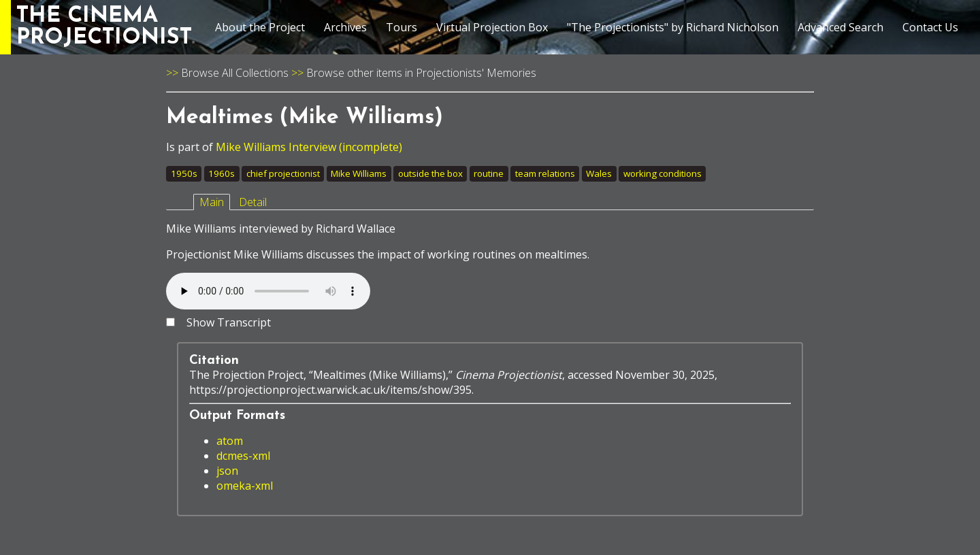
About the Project (260, 27)
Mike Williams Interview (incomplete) (309, 147)
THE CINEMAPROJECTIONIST (104, 27)
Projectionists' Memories (476, 73)
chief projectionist (283, 173)
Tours (402, 27)
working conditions (663, 173)
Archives (345, 27)
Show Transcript (229, 322)
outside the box (430, 173)
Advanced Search (840, 27)
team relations (545, 173)
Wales (599, 173)
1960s (222, 173)
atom (230, 441)
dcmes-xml (243, 456)
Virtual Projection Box (492, 27)
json (227, 471)
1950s (184, 173)
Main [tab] (212, 202)
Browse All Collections (235, 73)
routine (489, 173)
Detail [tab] (253, 202)
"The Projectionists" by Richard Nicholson (673, 27)
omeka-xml (245, 486)
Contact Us (930, 27)
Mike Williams (359, 173)
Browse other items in (361, 73)
